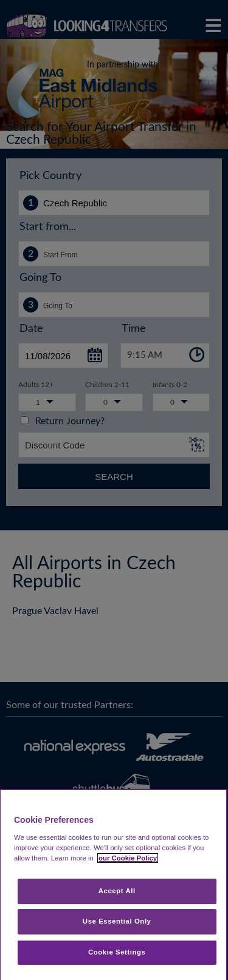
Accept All (117, 891)
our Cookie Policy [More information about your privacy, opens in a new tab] (128, 858)
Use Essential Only (117, 921)
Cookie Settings (117, 952)
